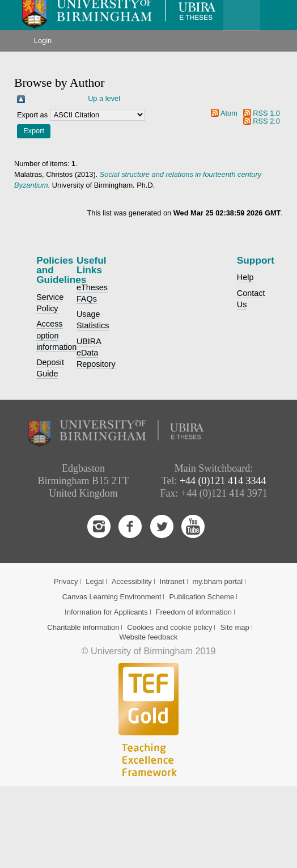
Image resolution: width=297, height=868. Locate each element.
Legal (95, 581)
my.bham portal (217, 581)
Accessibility (132, 581)
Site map (234, 627)
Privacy (66, 581)
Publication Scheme (201, 597)
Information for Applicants (106, 612)
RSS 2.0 (266, 121)
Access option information (56, 335)
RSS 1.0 (266, 113)
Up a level (104, 98)
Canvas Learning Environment (112, 597)
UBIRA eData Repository (96, 353)
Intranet (172, 581)
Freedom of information (194, 612)
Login (43, 41)
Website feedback (148, 637)
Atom (229, 113)
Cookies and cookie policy (169, 627)
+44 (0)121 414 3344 (223, 481)
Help (245, 277)
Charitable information (83, 627)
